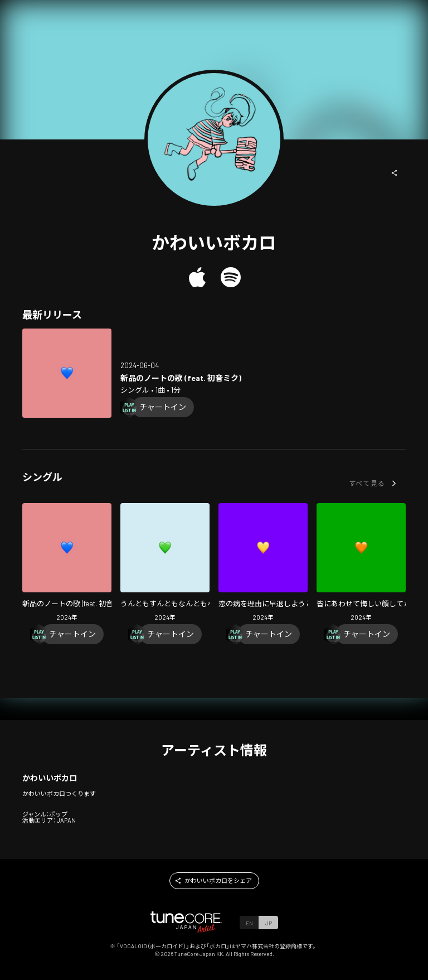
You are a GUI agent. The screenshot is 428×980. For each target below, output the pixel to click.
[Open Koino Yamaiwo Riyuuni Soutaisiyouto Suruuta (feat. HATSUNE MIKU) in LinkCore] (263, 564)
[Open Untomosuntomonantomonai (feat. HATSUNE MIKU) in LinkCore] (165, 564)
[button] (395, 173)
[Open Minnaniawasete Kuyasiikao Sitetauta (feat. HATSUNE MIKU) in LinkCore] (361, 564)
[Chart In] (163, 407)
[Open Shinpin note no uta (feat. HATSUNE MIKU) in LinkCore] (67, 373)
